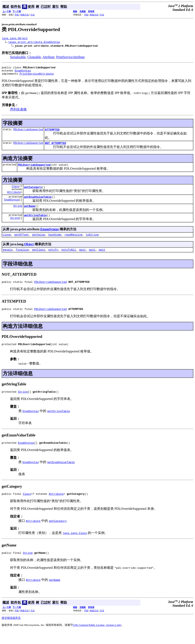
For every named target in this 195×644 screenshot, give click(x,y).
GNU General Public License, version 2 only (97, 639)
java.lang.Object (15, 39)
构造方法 (25, 15)
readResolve (73, 243)
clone (7, 243)
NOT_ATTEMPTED (55, 147)
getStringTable (35, 223)
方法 (33, 15)
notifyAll (69, 259)
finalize (22, 259)
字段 (17, 15)
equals (8, 259)
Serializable (18, 58)
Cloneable (34, 58)
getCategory (33, 193)
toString (92, 243)
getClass (38, 259)
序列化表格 (18, 112)
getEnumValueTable (38, 204)
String (18, 213)
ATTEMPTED (52, 133)
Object (29, 253)
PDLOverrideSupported (28, 132)
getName (30, 213)
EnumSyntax (23, 72)
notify (53, 259)
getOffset (21, 243)
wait (82, 259)
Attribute (49, 58)
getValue (38, 243)
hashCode (55, 243)
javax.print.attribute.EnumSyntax (34, 43)
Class (15, 191)
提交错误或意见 (11, 632)
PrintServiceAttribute (70, 58)
